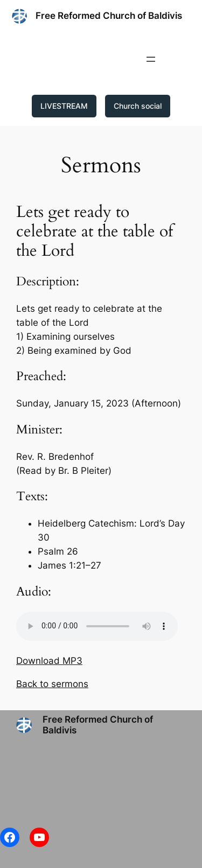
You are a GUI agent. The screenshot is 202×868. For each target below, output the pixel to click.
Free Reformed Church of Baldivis (109, 16)
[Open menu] (151, 59)
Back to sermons (52, 684)
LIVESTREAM (64, 106)
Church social (138, 106)
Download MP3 (49, 661)
